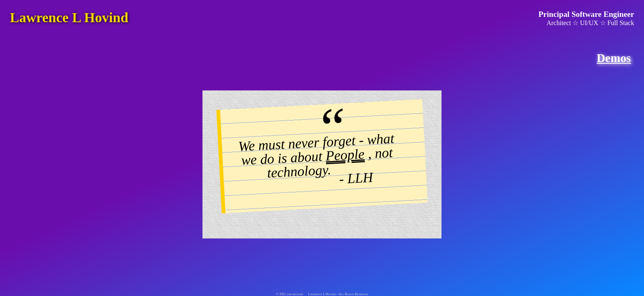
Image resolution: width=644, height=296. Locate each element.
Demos (614, 58)
